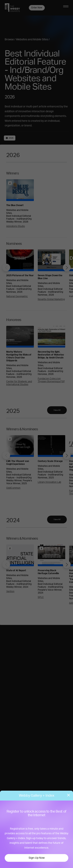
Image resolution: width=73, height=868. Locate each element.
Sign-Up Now (37, 858)
